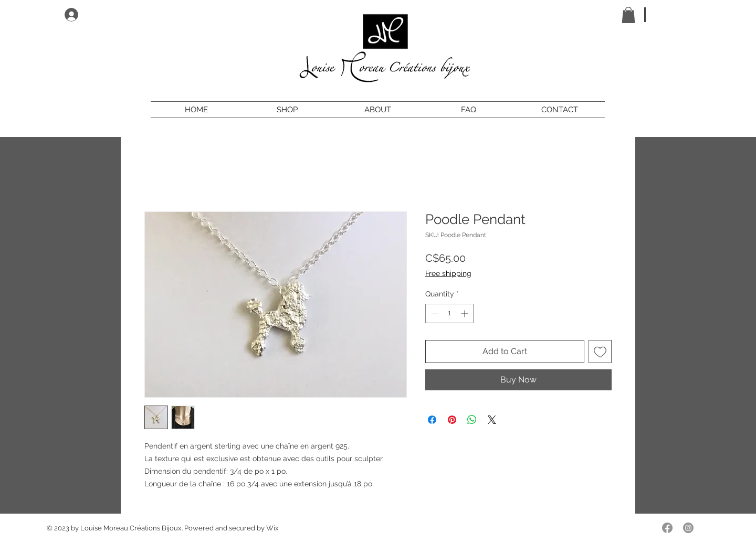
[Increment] (465, 313)
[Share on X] (492, 420)
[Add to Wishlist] (600, 352)
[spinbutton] (449, 313)
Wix (272, 528)
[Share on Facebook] (432, 420)
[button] (628, 15)
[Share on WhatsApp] (472, 420)
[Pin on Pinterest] (452, 420)
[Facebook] (667, 528)
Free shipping (448, 273)
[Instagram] (688, 528)
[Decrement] (433, 313)
